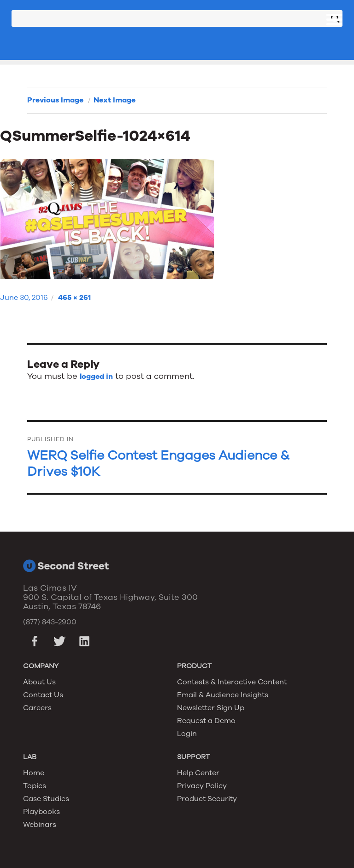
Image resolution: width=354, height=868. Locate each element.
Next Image (115, 100)
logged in (96, 377)
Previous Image (55, 100)
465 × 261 (74, 298)
